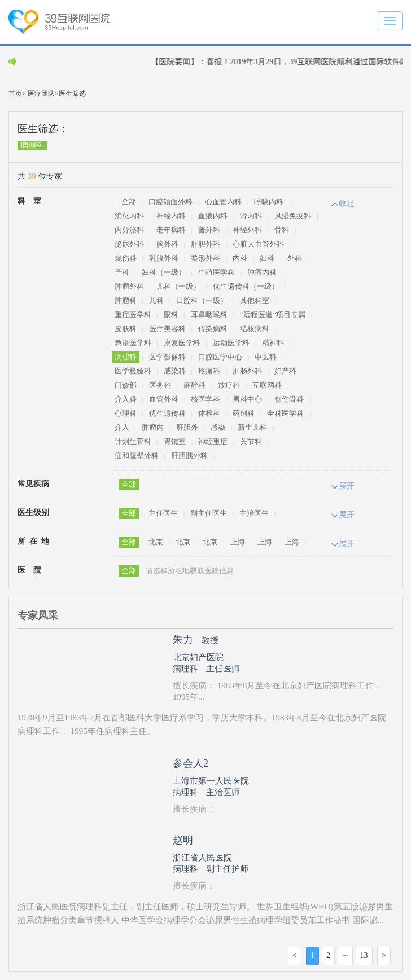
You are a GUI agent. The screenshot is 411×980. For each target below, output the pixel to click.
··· (345, 955)
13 (364, 955)
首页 (15, 94)
